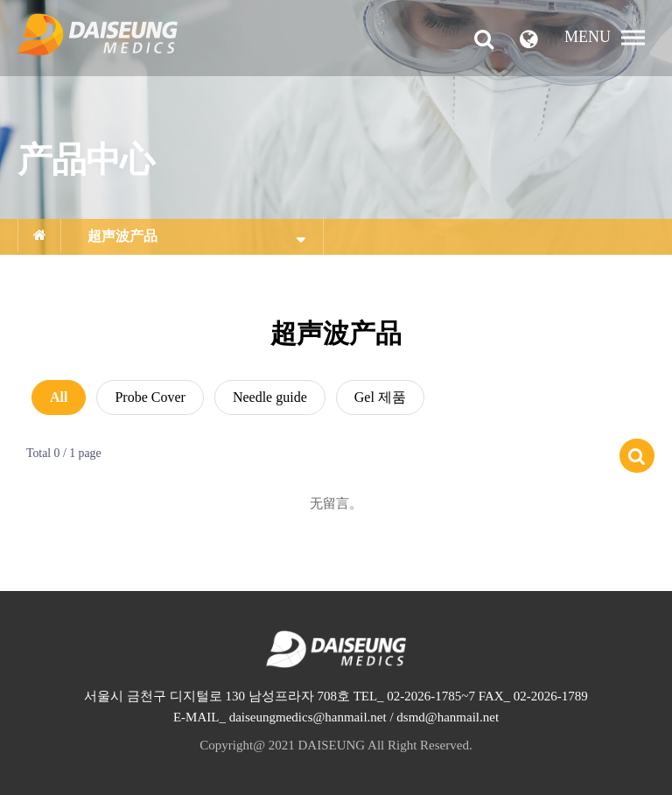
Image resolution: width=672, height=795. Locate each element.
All (59, 397)
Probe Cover (150, 397)
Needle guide (270, 397)
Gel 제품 (380, 397)
